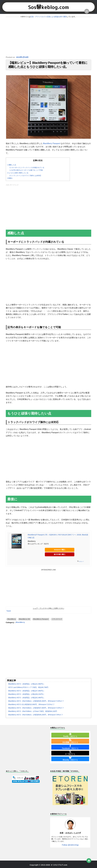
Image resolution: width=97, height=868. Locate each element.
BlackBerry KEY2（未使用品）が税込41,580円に (26, 685)
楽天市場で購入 (60, 556)
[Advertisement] (48, 37)
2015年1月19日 (23, 57)
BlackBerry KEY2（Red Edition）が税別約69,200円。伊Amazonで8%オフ (36, 716)
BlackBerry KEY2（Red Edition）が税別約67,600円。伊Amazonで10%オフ (36, 709)
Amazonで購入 (60, 551)
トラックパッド (57, 621)
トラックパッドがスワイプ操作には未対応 (25, 177)
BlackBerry (12, 621)
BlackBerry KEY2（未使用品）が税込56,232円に (26, 696)
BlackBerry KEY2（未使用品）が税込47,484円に (26, 692)
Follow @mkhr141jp (70, 846)
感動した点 (12, 166)
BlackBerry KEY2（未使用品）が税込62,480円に (26, 699)
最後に (10, 180)
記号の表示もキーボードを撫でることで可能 (26, 172)
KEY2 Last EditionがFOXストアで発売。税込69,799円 (28, 689)
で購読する (70, 737)
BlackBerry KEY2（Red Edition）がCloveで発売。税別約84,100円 (33, 713)
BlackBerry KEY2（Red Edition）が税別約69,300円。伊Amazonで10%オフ (36, 703)
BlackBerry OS (24, 621)
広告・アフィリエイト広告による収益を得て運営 (48, 17)
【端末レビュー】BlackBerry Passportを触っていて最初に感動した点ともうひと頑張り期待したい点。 (48, 66)
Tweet (9, 613)
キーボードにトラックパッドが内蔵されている (27, 169)
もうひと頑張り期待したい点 (18, 174)
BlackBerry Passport (52, 145)
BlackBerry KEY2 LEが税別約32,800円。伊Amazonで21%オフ (31, 706)
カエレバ (81, 563)
